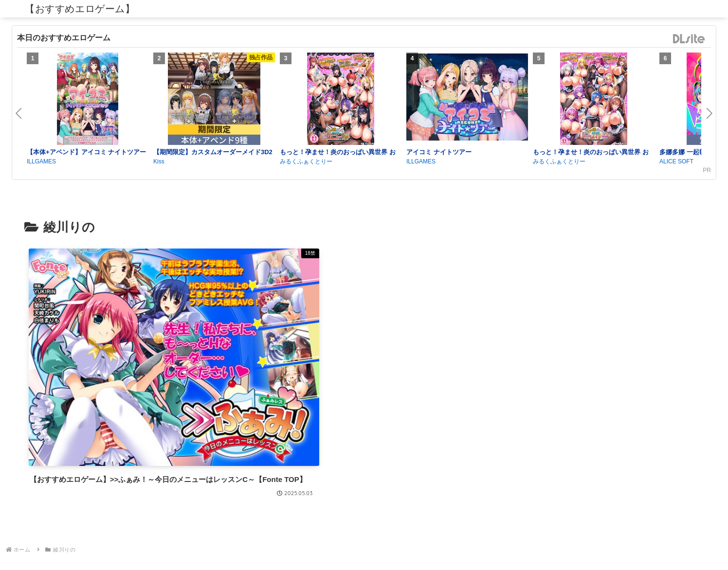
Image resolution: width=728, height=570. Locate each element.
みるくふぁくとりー (306, 161)
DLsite (689, 39)
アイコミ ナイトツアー (439, 152)
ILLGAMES (41, 161)
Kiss (159, 161)
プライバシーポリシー (364, 539)
